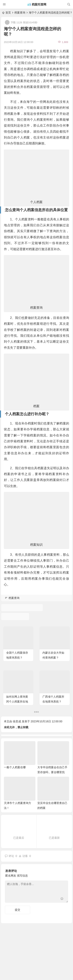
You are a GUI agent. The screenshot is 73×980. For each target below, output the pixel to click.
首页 (8, 13)
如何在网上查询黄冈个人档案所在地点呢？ (17, 702)
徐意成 (17, 721)
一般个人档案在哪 (15, 767)
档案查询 (20, 13)
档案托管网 (39, 4)
